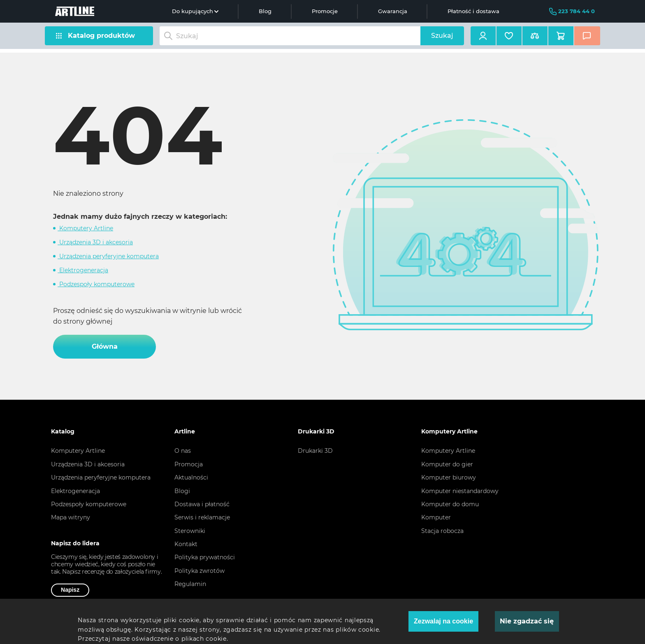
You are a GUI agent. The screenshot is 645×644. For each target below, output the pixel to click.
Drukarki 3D (315, 451)
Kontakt (186, 544)
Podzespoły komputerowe (96, 284)
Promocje (325, 11)
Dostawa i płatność (202, 504)
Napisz (70, 590)
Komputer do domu (450, 504)
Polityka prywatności (205, 557)
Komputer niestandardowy (460, 491)
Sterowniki (190, 531)
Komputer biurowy (449, 477)
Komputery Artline (85, 228)
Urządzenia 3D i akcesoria (95, 242)
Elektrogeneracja (83, 270)
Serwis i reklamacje (202, 517)
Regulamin (190, 584)
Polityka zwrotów (200, 571)
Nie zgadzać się (527, 621)
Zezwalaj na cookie (443, 621)
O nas (183, 451)
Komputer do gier (447, 464)
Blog (265, 11)
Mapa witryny (71, 517)
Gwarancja (393, 11)
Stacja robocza (442, 531)
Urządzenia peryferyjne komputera (108, 256)
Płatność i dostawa (473, 11)
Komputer (436, 517)
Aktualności (191, 477)
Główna (105, 346)
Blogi (182, 491)
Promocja (189, 464)
